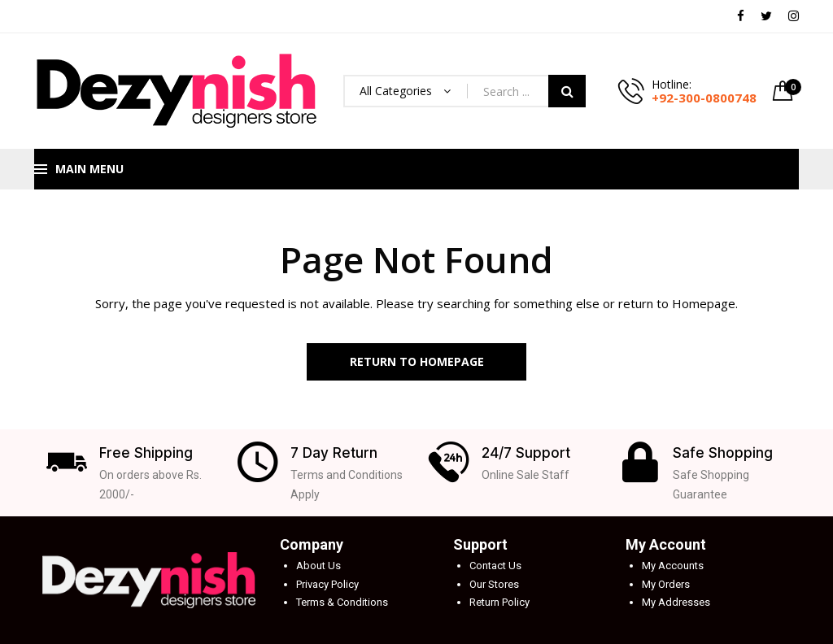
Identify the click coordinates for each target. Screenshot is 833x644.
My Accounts (673, 566)
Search (567, 91)
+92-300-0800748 (704, 98)
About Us (318, 566)
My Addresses (676, 602)
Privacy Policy (327, 584)
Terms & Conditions (342, 602)
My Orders (666, 584)
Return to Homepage (417, 361)
